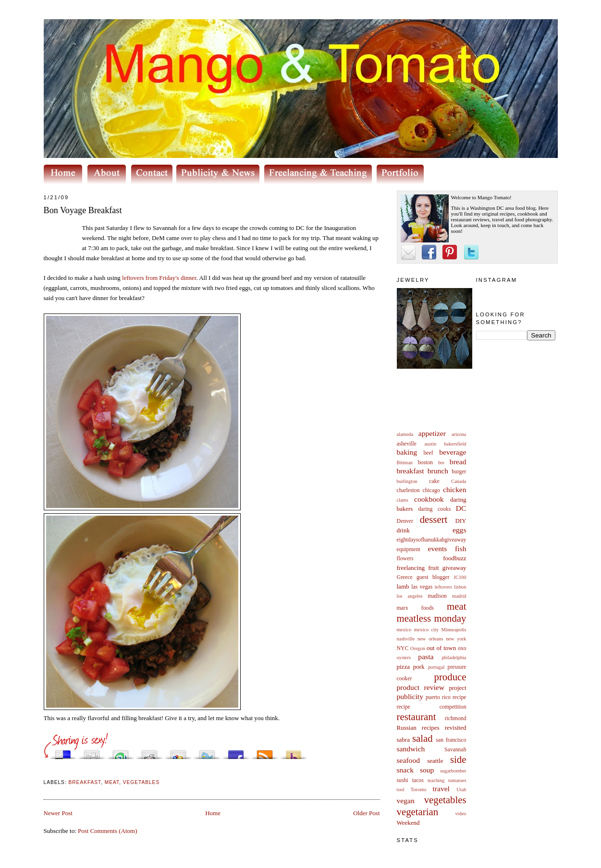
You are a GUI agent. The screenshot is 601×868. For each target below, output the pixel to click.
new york (456, 639)
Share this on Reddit (149, 752)
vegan (406, 801)
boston (425, 463)
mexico (404, 630)
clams (403, 500)
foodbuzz (454, 558)
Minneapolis (454, 630)
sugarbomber (453, 771)
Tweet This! (207, 752)
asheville (407, 444)
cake (434, 481)
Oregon (418, 648)
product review (421, 687)
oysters (404, 657)
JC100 (460, 577)
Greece (405, 577)
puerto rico (438, 697)
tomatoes (457, 780)
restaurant (417, 717)
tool (401, 790)
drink (403, 530)
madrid (459, 596)
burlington (407, 481)
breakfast (411, 471)
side (458, 759)
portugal (436, 667)
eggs (460, 530)
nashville (406, 639)
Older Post (366, 813)
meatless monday (432, 618)
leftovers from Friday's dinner (159, 278)
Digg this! (92, 752)
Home (213, 813)
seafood (409, 760)
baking (407, 452)
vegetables (445, 800)
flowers (405, 559)
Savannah (455, 750)
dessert (434, 519)
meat (456, 606)
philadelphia (454, 657)
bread (458, 462)
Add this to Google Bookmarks (178, 752)
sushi (403, 780)
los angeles (410, 596)
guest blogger (433, 577)
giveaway (454, 568)
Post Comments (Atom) (108, 831)
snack (405, 770)
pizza (403, 667)
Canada (459, 481)
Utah (461, 790)
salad (423, 738)
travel (441, 789)
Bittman (405, 463)
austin (430, 444)
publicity (410, 696)
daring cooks (434, 509)
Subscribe (265, 752)
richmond (456, 718)
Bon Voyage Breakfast (83, 210)
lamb (403, 586)
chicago (431, 490)
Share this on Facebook (236, 752)
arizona (459, 434)
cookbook (429, 499)
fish (460, 549)
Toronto (419, 790)
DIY (460, 521)
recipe (460, 697)
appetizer (432, 433)
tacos (418, 780)
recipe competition (432, 707)
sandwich (411, 749)
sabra (403, 740)
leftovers (443, 587)
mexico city (427, 630)
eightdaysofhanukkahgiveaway (432, 540)
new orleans (430, 639)
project (457, 688)
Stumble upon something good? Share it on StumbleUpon (121, 752)
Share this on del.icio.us (63, 752)
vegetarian (418, 812)
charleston (408, 490)
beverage (453, 452)
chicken (455, 489)
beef (429, 453)
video (460, 814)
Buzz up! (294, 752)
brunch (438, 471)
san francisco (451, 740)
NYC (403, 648)
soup (427, 770)
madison (437, 596)
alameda (405, 434)
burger (459, 472)
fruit (433, 568)
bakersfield (455, 444)
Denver (405, 521)
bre (441, 463)
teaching (436, 780)
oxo (462, 648)
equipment (409, 549)
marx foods (415, 608)
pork (419, 667)
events (438, 549)
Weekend (408, 823)
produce (450, 677)
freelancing (411, 568)
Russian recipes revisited (432, 728)
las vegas (422, 587)
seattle (435, 761)
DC (461, 508)
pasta (426, 657)
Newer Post (58, 813)
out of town (441, 648)
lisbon (460, 587)
